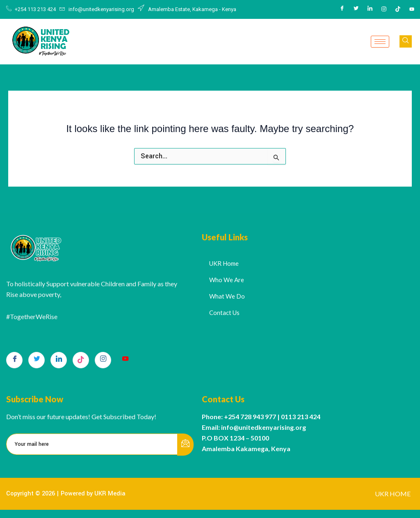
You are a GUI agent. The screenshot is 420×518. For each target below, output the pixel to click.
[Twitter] (356, 9)
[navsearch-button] (406, 41)
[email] (92, 444)
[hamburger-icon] (380, 42)
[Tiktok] (398, 9)
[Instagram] (384, 9)
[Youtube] (412, 9)
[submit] (185, 445)
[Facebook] (342, 9)
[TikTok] (81, 360)
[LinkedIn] (370, 9)
